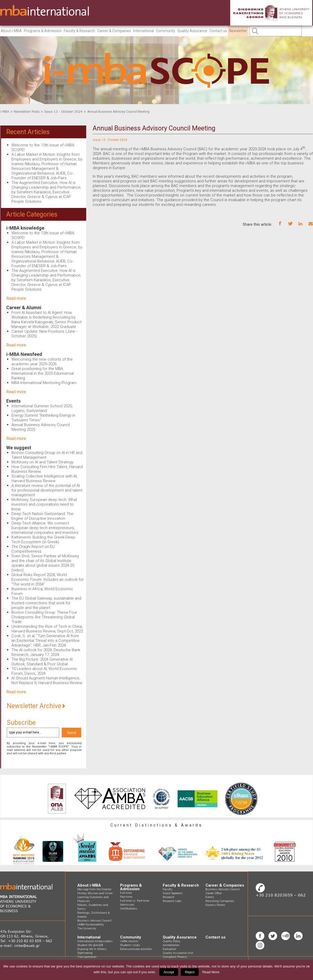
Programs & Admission (43, 31)
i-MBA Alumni (129, 941)
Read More (211, 972)
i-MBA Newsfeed (24, 354)
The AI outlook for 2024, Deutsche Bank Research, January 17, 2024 (46, 652)
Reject (190, 972)
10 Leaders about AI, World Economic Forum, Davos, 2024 (44, 671)
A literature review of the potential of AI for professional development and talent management (47, 490)
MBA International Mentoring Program (44, 383)
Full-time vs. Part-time (135, 901)
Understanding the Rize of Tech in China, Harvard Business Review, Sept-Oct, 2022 (47, 629)
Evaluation (170, 949)
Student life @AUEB (90, 945)
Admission (127, 905)
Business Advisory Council (94, 921)
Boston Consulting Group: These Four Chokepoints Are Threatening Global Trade (44, 617)
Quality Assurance (192, 31)
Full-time (126, 893)
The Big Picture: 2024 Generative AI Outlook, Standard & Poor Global (42, 662)
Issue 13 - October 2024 (63, 112)
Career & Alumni (24, 307)
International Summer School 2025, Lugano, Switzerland (42, 408)
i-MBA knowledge (25, 228)
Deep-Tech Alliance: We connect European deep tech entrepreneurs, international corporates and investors (45, 528)
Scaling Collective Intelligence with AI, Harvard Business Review (44, 479)
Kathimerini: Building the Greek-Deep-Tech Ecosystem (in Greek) (44, 540)
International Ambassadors (95, 941)
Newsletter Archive (36, 706)
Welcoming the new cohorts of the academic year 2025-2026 (42, 362)
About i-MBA (11, 31)
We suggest (19, 448)
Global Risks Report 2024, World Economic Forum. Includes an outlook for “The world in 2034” (48, 579)
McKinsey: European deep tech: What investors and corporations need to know (44, 504)
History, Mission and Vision (95, 893)
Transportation (87, 957)
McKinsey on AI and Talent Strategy (42, 462)
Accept (169, 972)
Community (166, 31)
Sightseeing (85, 953)
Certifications (129, 909)
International (143, 31)
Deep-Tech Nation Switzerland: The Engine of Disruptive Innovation (42, 516)
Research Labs (172, 901)
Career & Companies (114, 31)
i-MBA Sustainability (90, 925)
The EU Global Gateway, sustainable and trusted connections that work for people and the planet (46, 603)
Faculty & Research (79, 31)
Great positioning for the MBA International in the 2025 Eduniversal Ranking (43, 373)
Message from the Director (94, 889)
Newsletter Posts (27, 112)
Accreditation (171, 945)
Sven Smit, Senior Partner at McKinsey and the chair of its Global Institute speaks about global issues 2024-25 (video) (45, 563)
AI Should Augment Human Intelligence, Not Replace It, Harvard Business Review (47, 680)
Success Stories (215, 905)
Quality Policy (171, 941)
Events (13, 401)
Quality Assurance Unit (178, 953)
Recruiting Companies (220, 901)
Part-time (126, 897)
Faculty (167, 889)
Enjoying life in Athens (92, 949)
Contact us (218, 31)
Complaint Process (175, 957)
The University (87, 928)
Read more (16, 298)
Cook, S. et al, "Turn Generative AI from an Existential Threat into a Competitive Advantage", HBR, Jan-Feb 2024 (46, 641)
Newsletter (238, 31)
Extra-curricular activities (136, 949)
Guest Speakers (173, 893)
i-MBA (5, 112)
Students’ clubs (130, 945)
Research (169, 897)
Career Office (214, 893)
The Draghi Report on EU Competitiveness (33, 549)
